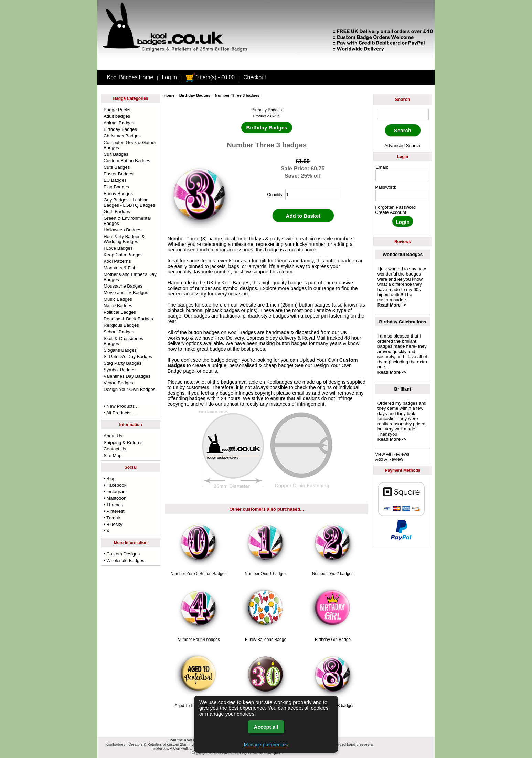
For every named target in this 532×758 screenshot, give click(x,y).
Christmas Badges (122, 136)
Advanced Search (402, 146)
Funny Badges (118, 193)
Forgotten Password (395, 207)
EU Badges (115, 180)
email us (301, 393)
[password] (401, 196)
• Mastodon (115, 498)
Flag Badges (116, 187)
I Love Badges (118, 248)
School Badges (119, 332)
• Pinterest (114, 511)
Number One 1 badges (265, 574)
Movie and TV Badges (126, 293)
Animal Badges (119, 123)
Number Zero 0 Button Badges (199, 574)
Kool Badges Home (130, 77)
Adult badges (117, 116)
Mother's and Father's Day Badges (130, 277)
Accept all (266, 727)
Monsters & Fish (120, 268)
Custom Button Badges (127, 161)
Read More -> (392, 305)
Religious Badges (121, 325)
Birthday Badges (195, 95)
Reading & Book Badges (128, 319)
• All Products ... (120, 413)
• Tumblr (112, 518)
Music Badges (118, 299)
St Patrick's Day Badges (128, 357)
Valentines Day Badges (127, 376)
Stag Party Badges (123, 363)
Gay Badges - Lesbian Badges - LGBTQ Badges (129, 203)
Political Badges (120, 312)
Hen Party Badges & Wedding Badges (124, 239)
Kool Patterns (117, 261)
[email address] (401, 176)
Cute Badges (117, 167)
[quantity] (312, 195)
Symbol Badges (119, 370)
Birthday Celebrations (403, 322)
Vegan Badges (118, 383)
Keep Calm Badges (123, 255)
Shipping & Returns (123, 442)
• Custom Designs (122, 554)
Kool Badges (242, 332)
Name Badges (118, 306)
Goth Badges (117, 212)
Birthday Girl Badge (333, 640)
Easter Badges (119, 174)
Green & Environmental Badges (127, 221)
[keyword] (403, 114)
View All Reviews (392, 454)
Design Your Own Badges (129, 389)
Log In (169, 77)
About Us (113, 436)
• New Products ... (122, 406)
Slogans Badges (120, 350)
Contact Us (115, 449)
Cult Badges (116, 154)
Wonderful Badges (403, 254)
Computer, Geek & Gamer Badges (130, 145)
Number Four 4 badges (198, 640)
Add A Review (389, 459)
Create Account (391, 212)
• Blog (110, 479)
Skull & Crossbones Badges (123, 341)
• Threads (113, 505)
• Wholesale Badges (124, 560)
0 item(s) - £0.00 (210, 77)
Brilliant (403, 389)
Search (403, 99)
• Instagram (115, 492)
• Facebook (115, 485)
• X (107, 531)
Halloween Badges (123, 230)
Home (169, 95)
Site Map (113, 455)
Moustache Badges (123, 286)
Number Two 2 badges (333, 574)
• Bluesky (113, 524)
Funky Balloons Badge (266, 640)
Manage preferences (266, 745)
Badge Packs (117, 110)
